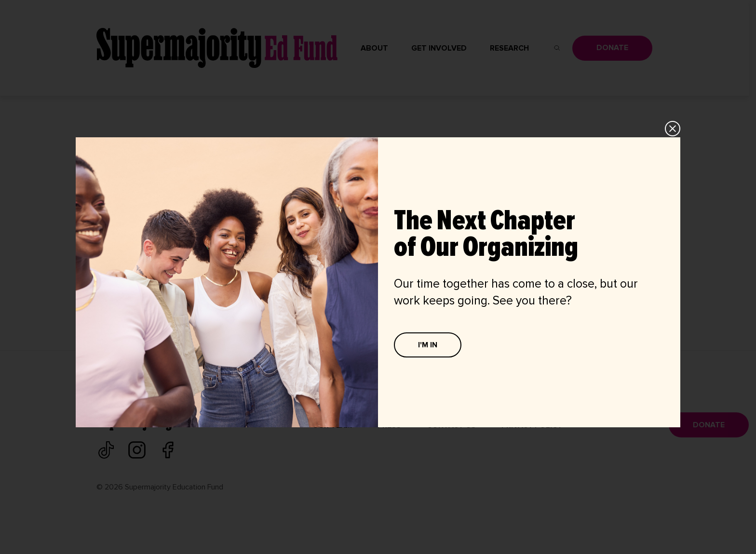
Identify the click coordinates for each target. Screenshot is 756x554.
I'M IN (428, 345)
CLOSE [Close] (673, 129)
